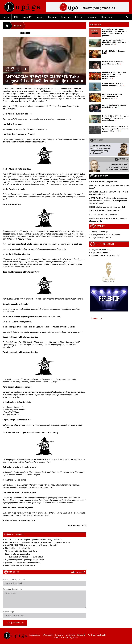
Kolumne (53, 17)
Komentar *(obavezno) (45, 598)
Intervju (79, 17)
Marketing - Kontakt (75, 635)
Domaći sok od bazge (100, 232)
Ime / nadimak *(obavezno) (45, 582)
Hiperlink (40, 17)
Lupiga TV (27, 17)
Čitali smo (92, 17)
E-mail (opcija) (45, 614)
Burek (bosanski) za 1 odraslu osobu (106, 235)
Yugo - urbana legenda (100, 252)
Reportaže (66, 17)
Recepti (97, 226)
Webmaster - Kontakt (53, 635)
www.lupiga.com (72, 638)
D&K (16, 17)
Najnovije (96, 25)
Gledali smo (107, 17)
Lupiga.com (97, 318)
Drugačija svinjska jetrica (101, 237)
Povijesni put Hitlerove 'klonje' (103, 250)
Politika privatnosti (97, 635)
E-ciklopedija (102, 244)
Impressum (35, 635)
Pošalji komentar (15, 623)
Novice (6, 17)
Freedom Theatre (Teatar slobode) (105, 255)
